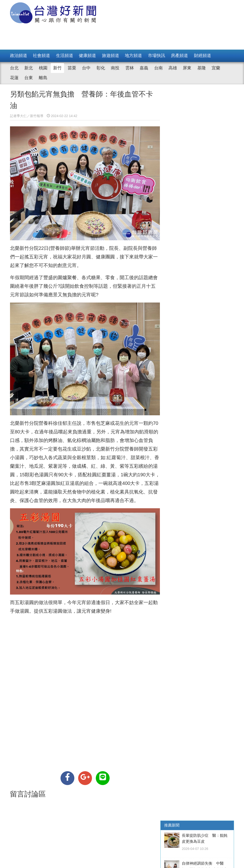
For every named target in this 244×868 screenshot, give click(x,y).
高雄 (173, 68)
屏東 (187, 68)
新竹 (57, 68)
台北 (14, 68)
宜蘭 (216, 68)
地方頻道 (133, 56)
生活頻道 (65, 56)
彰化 (101, 68)
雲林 (130, 68)
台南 (158, 68)
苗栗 (72, 68)
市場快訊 (157, 56)
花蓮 (14, 78)
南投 (115, 68)
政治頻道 (19, 56)
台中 (86, 68)
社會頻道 (41, 56)
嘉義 (144, 68)
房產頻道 (179, 56)
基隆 (202, 68)
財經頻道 (203, 56)
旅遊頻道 (111, 56)
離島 (43, 78)
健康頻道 (87, 56)
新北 (29, 68)
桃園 (43, 68)
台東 (29, 78)
